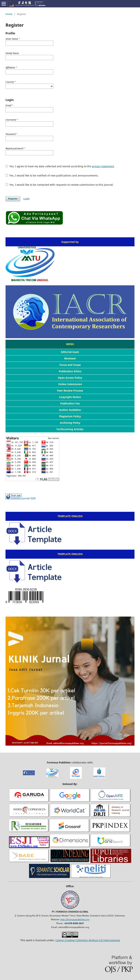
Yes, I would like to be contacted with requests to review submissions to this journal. (60, 185)
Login (26, 199)
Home (9, 14)
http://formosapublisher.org (75, 919)
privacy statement (103, 166)
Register (13, 199)
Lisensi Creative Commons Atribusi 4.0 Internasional (88, 940)
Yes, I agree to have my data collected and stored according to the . (60, 166)
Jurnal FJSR (29, 498)
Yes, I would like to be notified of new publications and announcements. (52, 175)
